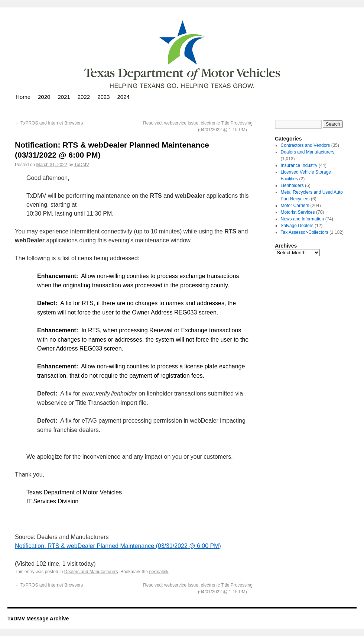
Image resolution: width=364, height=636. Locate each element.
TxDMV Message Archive (38, 619)
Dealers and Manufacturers (91, 572)
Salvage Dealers (297, 226)
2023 (103, 97)
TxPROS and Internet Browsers (49, 123)
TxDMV (82, 165)
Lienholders (292, 185)
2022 (84, 97)
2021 (64, 97)
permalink (159, 572)
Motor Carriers (295, 206)
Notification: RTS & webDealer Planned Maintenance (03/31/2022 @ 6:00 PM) (118, 546)
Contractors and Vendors (305, 145)
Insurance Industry (299, 165)
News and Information (303, 219)
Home (23, 97)
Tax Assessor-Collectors (305, 232)
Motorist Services (298, 212)
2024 (123, 97)
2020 (44, 97)
